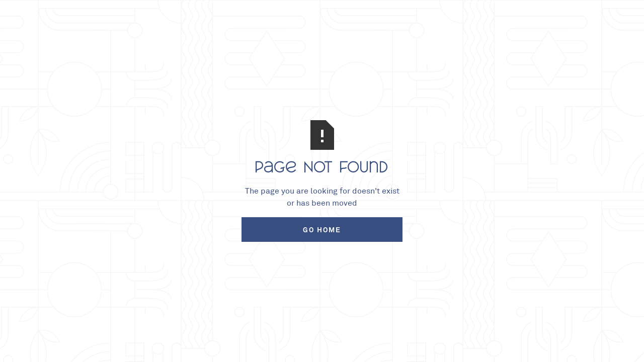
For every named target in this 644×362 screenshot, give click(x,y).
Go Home (322, 230)
